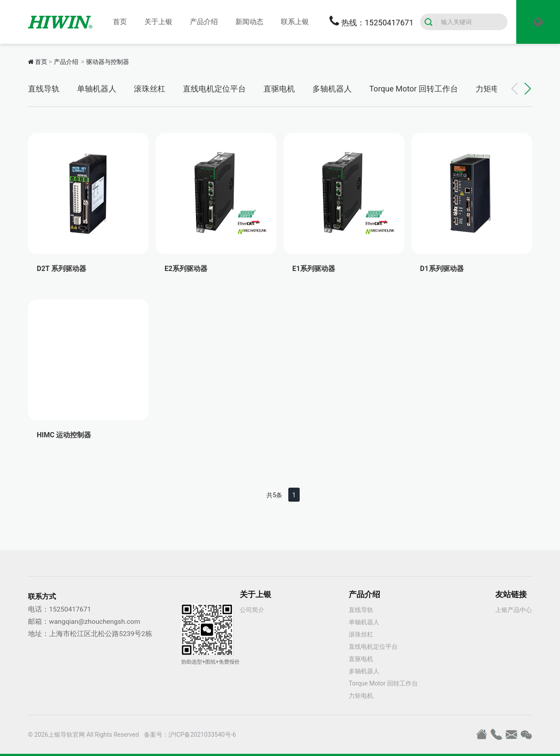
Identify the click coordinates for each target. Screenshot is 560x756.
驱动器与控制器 (108, 62)
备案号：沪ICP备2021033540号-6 (190, 735)
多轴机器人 (332, 89)
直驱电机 (279, 89)
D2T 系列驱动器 (61, 269)
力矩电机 (491, 89)
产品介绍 (66, 62)
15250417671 (70, 609)
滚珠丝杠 (150, 89)
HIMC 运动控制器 (64, 435)
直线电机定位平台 (214, 89)
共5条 (274, 495)
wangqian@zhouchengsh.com (94, 622)
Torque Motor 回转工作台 (414, 89)
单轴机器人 (97, 89)
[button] (528, 89)
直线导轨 (44, 89)
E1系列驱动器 (314, 269)
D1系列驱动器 (442, 269)
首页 (41, 62)
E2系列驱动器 (186, 269)
